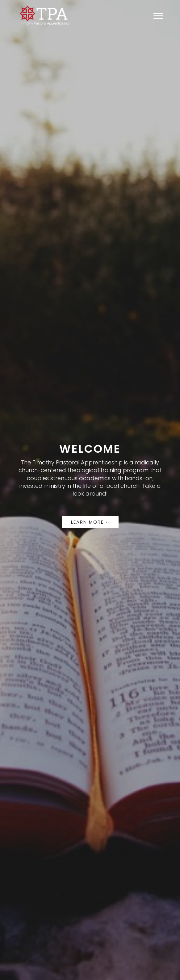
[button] (13, 490)
